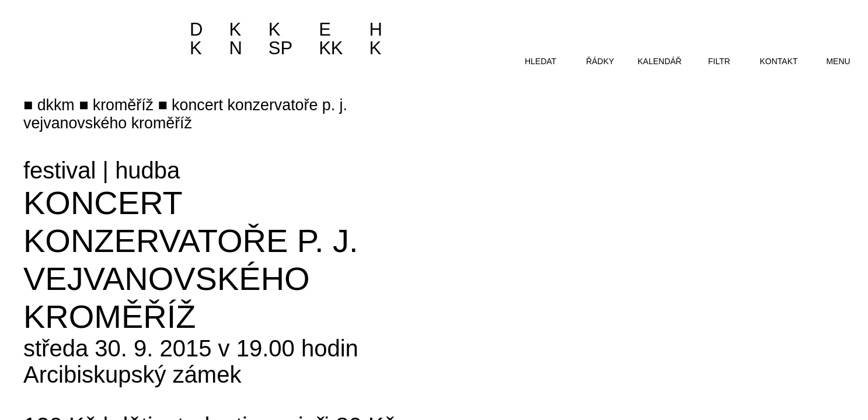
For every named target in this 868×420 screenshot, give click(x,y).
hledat (541, 61)
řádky (600, 61)
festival (60, 170)
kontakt (778, 61)
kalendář (659, 61)
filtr (719, 61)
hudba (147, 170)
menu (838, 61)
